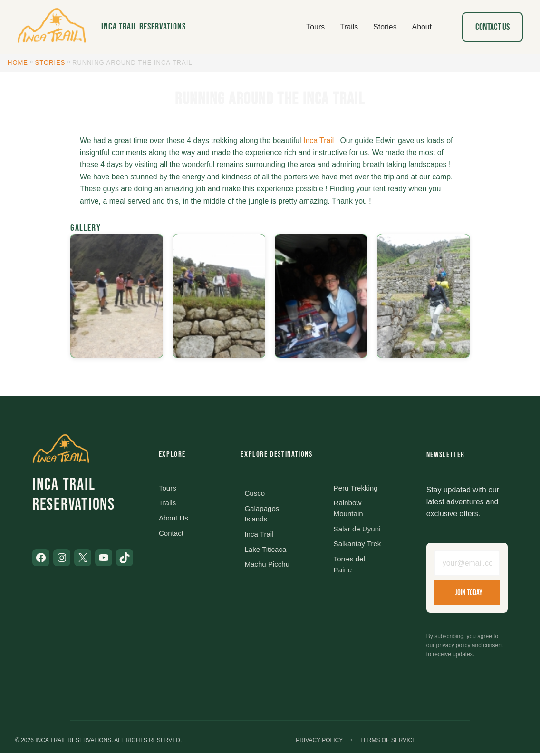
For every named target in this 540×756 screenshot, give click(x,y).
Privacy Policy (319, 743)
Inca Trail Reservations (144, 27)
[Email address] (467, 565)
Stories (50, 63)
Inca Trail (318, 141)
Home (18, 63)
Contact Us (492, 27)
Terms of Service (388, 743)
